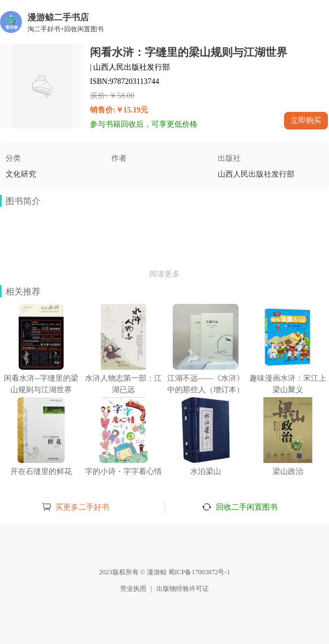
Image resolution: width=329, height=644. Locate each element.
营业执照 (133, 589)
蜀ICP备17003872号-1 (199, 572)
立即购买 (306, 120)
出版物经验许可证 (183, 589)
